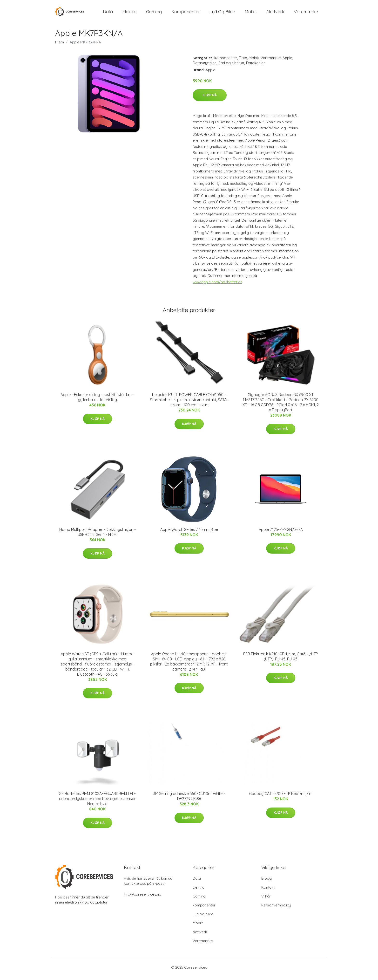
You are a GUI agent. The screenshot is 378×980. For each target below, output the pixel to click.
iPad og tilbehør (231, 67)
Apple (287, 62)
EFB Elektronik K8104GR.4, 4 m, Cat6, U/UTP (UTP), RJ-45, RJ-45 (281, 661)
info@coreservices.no (143, 899)
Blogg (267, 883)
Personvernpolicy (276, 909)
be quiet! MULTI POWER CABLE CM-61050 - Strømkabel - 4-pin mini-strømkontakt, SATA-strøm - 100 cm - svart (189, 404)
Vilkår (266, 901)
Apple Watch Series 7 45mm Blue (189, 534)
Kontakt (268, 892)
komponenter (186, 14)
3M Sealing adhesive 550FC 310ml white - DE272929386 (189, 800)
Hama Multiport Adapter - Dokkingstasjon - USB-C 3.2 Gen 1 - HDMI (98, 536)
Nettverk (275, 14)
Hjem (60, 46)
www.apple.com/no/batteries (217, 286)
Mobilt (251, 14)
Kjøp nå (210, 99)
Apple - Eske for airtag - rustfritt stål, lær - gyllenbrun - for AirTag (97, 401)
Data (108, 14)
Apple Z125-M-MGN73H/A (281, 534)
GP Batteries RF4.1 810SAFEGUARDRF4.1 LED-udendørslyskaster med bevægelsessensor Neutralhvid (98, 803)
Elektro (129, 14)
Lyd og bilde (222, 14)
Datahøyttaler (204, 67)
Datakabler (256, 67)
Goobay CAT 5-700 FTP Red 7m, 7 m (281, 798)
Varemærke (306, 14)
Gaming (154, 14)
